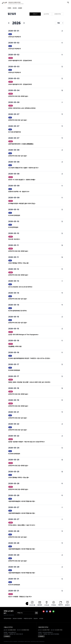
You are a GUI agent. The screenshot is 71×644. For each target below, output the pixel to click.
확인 (36, 613)
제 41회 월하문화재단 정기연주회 (17, 311)
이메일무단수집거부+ (28, 619)
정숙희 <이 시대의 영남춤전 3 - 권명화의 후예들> (22, 180)
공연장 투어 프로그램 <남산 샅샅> (18, 120)
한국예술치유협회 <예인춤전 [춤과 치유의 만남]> (22, 203)
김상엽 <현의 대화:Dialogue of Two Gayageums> (23, 335)
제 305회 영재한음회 (14, 370)
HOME (9, 8)
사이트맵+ (41, 619)
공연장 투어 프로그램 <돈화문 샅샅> (18, 96)
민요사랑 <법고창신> (14, 239)
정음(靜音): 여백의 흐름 (15, 346)
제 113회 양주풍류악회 (15, 132)
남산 (10, 34)
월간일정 (20, 8)
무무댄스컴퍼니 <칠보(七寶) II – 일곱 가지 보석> (22, 525)
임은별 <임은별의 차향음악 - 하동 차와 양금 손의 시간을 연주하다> (27, 442)
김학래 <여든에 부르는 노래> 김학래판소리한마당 (22, 108)
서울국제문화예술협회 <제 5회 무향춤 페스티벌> (22, 501)
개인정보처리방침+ (8, 619)
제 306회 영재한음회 (14, 454)
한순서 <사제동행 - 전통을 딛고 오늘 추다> (20, 597)
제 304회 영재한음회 (14, 215)
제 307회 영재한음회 (14, 585)
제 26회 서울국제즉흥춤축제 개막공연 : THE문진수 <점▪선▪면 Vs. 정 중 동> (29, 358)
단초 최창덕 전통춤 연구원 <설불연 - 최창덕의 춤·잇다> (23, 168)
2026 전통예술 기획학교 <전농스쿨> (19, 263)
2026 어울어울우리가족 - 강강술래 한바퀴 (20, 61)
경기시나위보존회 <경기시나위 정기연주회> (20, 287)
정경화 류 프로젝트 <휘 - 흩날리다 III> (19, 192)
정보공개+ (36, 619)
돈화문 (11, 58)
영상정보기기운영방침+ (18, 619)
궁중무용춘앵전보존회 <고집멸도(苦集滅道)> (21, 144)
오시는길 (7, 636)
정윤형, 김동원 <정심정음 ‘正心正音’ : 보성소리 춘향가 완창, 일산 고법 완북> (29, 382)
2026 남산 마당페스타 (15, 37)
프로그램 (15, 8)
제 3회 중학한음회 (13, 227)
